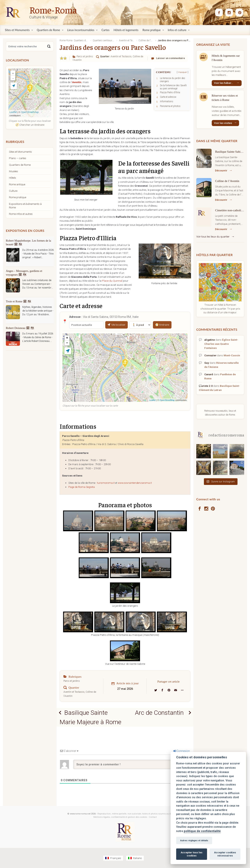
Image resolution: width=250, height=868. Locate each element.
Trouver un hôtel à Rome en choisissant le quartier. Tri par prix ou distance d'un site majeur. (220, 309)
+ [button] (67, 338)
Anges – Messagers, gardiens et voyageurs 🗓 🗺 (24, 273)
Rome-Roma (53, 10)
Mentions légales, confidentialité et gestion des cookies (120, 817)
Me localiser (117, 325)
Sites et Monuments (20, 152)
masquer (183, 72)
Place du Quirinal (112, 281)
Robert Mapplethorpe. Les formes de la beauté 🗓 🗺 (28, 242)
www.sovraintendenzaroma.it (135, 483)
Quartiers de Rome (20, 165)
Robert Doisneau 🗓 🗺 (20, 328)
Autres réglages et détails (194, 840)
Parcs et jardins (85, 56)
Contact (153, 817)
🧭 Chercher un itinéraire (30, 125)
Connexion (182, 751)
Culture (13, 191)
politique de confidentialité (202, 831)
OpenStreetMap (167, 400)
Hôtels (12, 178)
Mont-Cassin (232, 355)
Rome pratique (18, 197)
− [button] (67, 343)
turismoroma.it (106, 483)
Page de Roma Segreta (82, 487)
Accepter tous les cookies (192, 854)
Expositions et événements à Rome (25, 206)
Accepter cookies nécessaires (225, 854)
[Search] (49, 46)
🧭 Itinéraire (162, 325)
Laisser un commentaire (171, 58)
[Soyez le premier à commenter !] (132, 764)
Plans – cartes (18, 158)
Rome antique (17, 184)
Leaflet (152, 400)
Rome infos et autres (21, 214)
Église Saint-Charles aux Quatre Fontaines (221, 344)
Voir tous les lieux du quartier (213, 236)
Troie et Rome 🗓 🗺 (19, 301)
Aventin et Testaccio (121, 56)
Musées (13, 171)
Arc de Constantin (159, 713)
